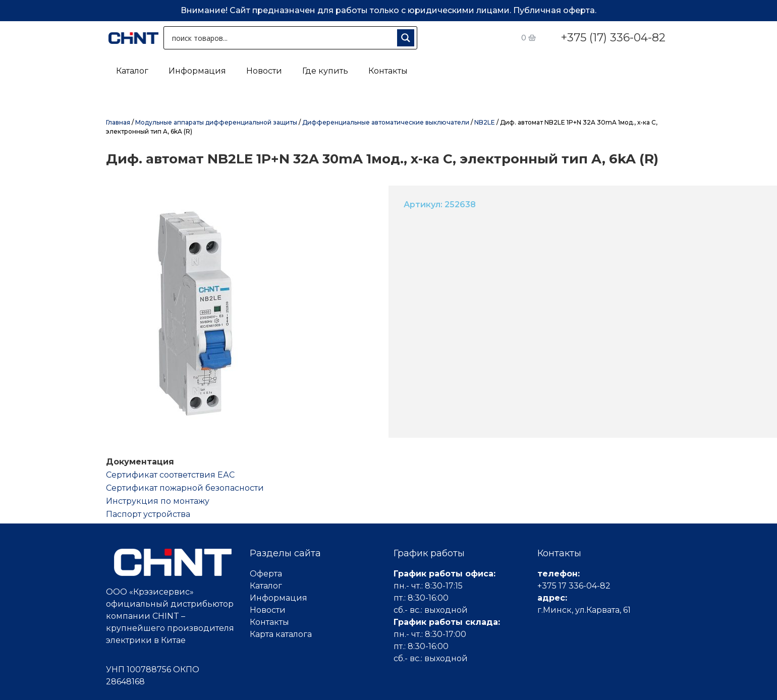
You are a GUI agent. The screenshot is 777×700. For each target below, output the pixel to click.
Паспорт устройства (148, 514)
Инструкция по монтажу (158, 501)
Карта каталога (281, 634)
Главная (118, 122)
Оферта (266, 574)
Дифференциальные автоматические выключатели (386, 122)
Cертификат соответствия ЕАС (170, 475)
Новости (264, 71)
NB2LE (485, 122)
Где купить (325, 71)
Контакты (388, 71)
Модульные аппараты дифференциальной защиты (216, 122)
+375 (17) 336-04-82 (613, 38)
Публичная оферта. (555, 10)
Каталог (132, 71)
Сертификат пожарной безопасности (185, 488)
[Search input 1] (282, 38)
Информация (197, 71)
